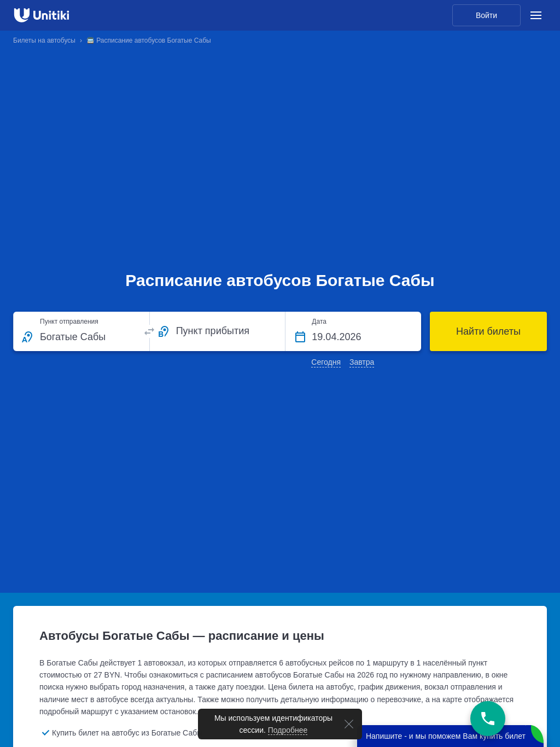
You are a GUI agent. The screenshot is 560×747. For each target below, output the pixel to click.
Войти (486, 15)
